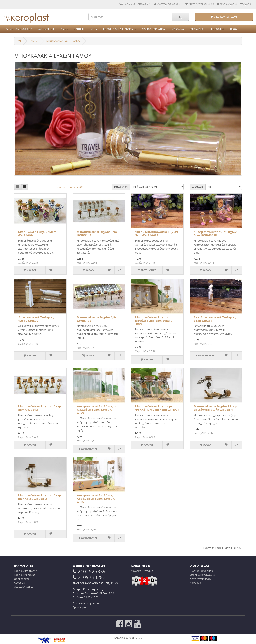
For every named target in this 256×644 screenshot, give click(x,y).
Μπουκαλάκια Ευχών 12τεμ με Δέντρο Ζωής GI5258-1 (215, 408)
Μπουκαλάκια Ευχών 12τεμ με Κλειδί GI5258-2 (40, 497)
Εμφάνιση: (198, 187)
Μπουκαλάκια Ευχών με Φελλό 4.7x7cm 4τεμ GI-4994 (157, 408)
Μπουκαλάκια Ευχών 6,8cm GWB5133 (98, 319)
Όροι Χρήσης (22, 579)
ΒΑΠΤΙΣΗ (79, 29)
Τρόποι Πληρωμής (24, 575)
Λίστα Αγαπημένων (200, 579)
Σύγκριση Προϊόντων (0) (69, 187)
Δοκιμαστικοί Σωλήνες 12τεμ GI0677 (36, 319)
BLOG (233, 29)
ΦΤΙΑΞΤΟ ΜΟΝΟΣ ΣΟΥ (19, 29)
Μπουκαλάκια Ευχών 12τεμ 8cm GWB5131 (40, 408)
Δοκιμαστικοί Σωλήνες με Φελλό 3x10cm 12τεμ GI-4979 (97, 409)
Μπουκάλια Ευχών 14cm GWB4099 (37, 234)
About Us (19, 583)
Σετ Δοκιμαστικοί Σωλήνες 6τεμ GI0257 (215, 319)
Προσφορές (79, 607)
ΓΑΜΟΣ (64, 29)
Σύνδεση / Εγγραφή (142, 571)
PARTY (94, 29)
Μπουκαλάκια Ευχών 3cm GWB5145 (97, 234)
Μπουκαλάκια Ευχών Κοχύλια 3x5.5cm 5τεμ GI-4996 (155, 320)
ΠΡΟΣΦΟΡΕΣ (217, 29)
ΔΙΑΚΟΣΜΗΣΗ (46, 29)
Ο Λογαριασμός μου (201, 571)
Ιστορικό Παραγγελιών (202, 575)
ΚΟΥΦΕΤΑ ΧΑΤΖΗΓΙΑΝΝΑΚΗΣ (120, 29)
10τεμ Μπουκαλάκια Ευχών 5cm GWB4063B (157, 234)
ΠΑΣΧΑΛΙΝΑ (177, 29)
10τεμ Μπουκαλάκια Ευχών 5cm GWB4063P (215, 234)
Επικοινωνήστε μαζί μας (86, 603)
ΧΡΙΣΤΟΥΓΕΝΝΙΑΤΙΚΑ (153, 29)
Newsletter (196, 583)
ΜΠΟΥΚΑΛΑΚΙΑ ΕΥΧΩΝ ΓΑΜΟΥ (63, 41)
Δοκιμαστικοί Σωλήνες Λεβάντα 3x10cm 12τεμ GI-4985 (97, 499)
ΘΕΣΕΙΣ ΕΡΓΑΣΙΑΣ (23, 587)
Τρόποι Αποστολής (25, 571)
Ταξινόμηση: (121, 187)
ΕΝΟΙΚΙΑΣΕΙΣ (197, 29)
